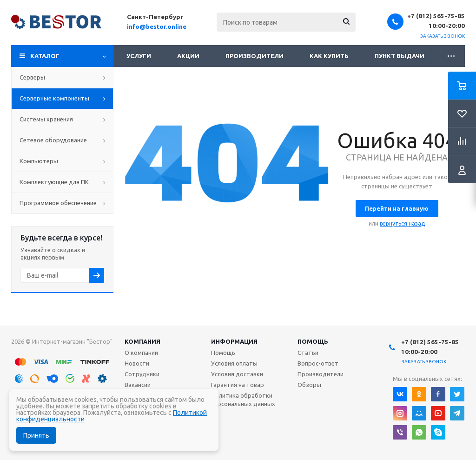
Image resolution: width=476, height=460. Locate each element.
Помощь (313, 341)
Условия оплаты (234, 363)
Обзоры (309, 385)
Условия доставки (237, 374)
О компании (141, 353)
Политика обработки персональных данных (243, 400)
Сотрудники (142, 374)
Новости (137, 363)
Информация (234, 341)
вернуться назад (402, 223)
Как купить (329, 56)
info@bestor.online (157, 27)
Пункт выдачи (400, 56)
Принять (36, 435)
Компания (142, 341)
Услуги (139, 56)
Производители (255, 56)
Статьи (308, 353)
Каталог (45, 56)
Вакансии (138, 385)
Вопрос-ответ (318, 363)
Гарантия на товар (238, 385)
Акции (188, 56)
